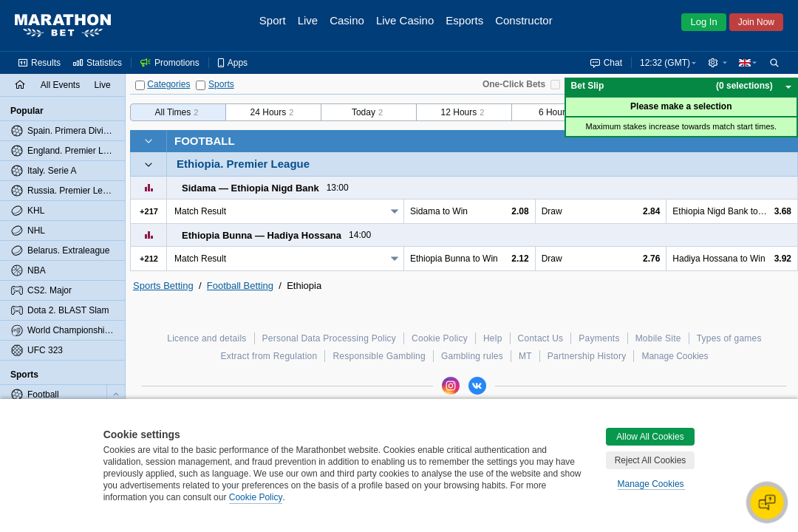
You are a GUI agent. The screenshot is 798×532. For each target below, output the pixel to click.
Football (205, 141)
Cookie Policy (256, 497)
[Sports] (201, 85)
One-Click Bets (514, 84)
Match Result (200, 211)
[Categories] (140, 85)
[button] (717, 63)
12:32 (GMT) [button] (665, 63)
